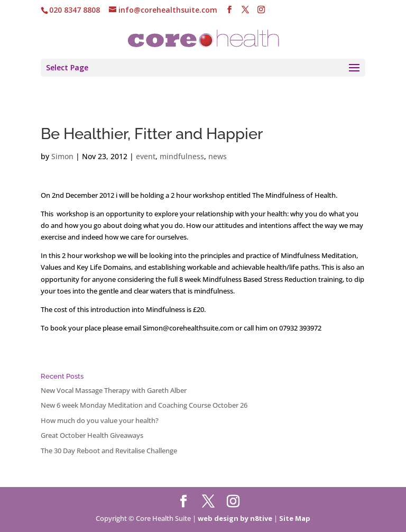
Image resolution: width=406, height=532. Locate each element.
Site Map (295, 518)
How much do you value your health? (100, 420)
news (218, 156)
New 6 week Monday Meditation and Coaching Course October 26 (144, 405)
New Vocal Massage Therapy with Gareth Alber (114, 390)
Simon (62, 156)
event (146, 156)
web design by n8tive (235, 518)
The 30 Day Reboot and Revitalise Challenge (109, 451)
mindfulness (182, 156)
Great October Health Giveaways (92, 435)
